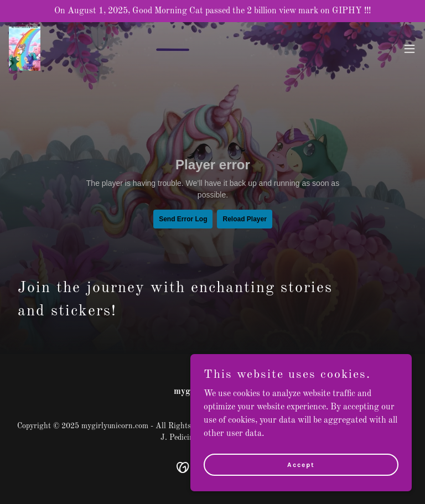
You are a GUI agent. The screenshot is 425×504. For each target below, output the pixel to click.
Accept (301, 464)
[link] (25, 49)
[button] (410, 49)
